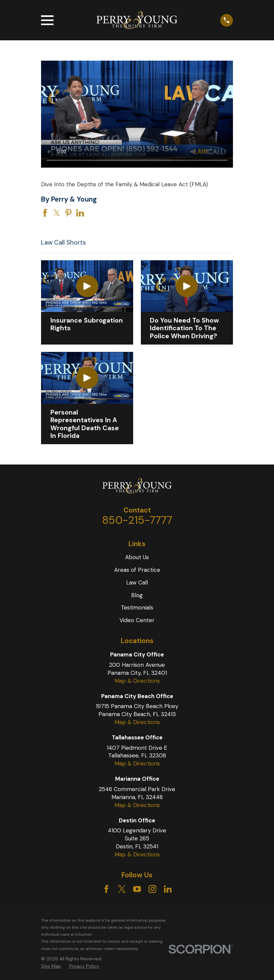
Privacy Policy (84, 966)
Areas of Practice (137, 570)
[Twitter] (122, 889)
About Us (137, 557)
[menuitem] (51, 966)
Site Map (51, 966)
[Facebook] (106, 889)
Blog (137, 595)
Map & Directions (137, 681)
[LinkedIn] (168, 889)
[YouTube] (137, 889)
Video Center (137, 620)
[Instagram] (153, 889)
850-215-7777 (137, 520)
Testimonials (137, 607)
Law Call (137, 582)
